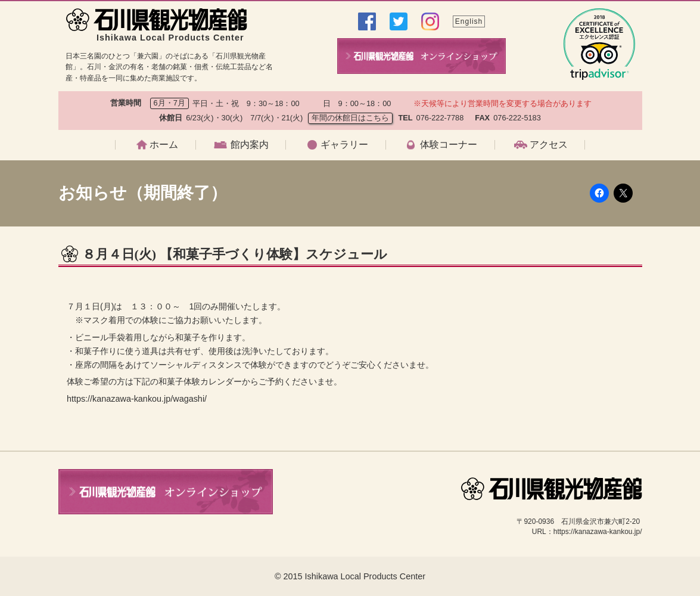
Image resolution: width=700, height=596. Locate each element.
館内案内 (250, 145)
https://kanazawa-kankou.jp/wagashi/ (137, 399)
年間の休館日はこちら (350, 118)
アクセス (549, 145)
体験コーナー (449, 145)
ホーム (164, 145)
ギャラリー (344, 145)
